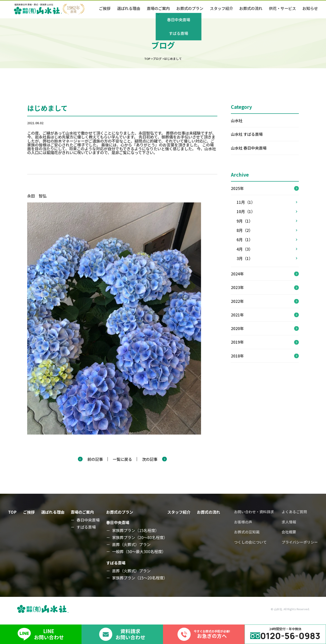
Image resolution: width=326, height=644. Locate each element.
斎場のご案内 (82, 512)
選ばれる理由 (129, 8)
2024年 (237, 274)
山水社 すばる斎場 (247, 134)
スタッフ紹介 (221, 8)
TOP (12, 512)
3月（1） (267, 258)
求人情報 (289, 522)
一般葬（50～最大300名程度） (139, 552)
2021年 (237, 315)
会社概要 (289, 532)
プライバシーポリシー (300, 542)
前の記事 (95, 459)
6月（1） (267, 239)
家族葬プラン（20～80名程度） (140, 537)
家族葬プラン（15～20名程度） (140, 578)
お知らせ (310, 8)
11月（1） (267, 202)
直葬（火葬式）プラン (131, 544)
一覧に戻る (122, 459)
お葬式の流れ (251, 8)
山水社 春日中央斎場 (249, 148)
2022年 (237, 301)
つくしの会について (250, 542)
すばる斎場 (86, 527)
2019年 (237, 342)
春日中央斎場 (88, 520)
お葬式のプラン (190, 8)
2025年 (237, 188)
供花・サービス (282, 8)
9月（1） (267, 221)
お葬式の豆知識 (247, 532)
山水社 (237, 120)
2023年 (237, 287)
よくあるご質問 (294, 512)
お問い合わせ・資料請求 (254, 512)
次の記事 (150, 459)
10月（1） (267, 211)
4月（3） (267, 249)
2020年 (237, 328)
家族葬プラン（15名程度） (135, 530)
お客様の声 (243, 522)
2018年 (237, 356)
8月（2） (267, 230)
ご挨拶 (105, 8)
